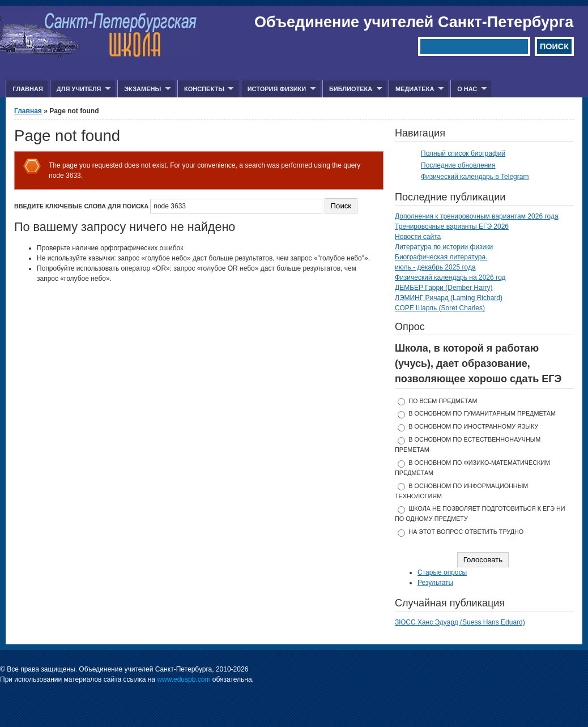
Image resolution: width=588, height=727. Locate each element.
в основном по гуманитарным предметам (482, 413)
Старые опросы (442, 572)
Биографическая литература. (441, 257)
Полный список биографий (463, 153)
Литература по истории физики (444, 247)
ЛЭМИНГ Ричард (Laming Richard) (449, 298)
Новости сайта (418, 237)
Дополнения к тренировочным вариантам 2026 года (477, 216)
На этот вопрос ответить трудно (466, 532)
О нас (468, 89)
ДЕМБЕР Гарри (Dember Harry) (444, 288)
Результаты (435, 583)
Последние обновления (458, 165)
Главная (27, 89)
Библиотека (352, 89)
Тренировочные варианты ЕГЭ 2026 (452, 226)
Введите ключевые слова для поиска (82, 206)
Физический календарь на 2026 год (450, 277)
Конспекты (205, 89)
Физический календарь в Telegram (475, 177)
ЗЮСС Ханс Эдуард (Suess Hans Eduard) (460, 622)
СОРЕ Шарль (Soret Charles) (440, 308)
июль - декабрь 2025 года (435, 267)
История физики (278, 89)
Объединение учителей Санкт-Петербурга (414, 22)
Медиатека (416, 89)
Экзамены (144, 89)
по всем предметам (443, 401)
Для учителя (80, 89)
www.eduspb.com (184, 679)
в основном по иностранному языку (473, 426)
